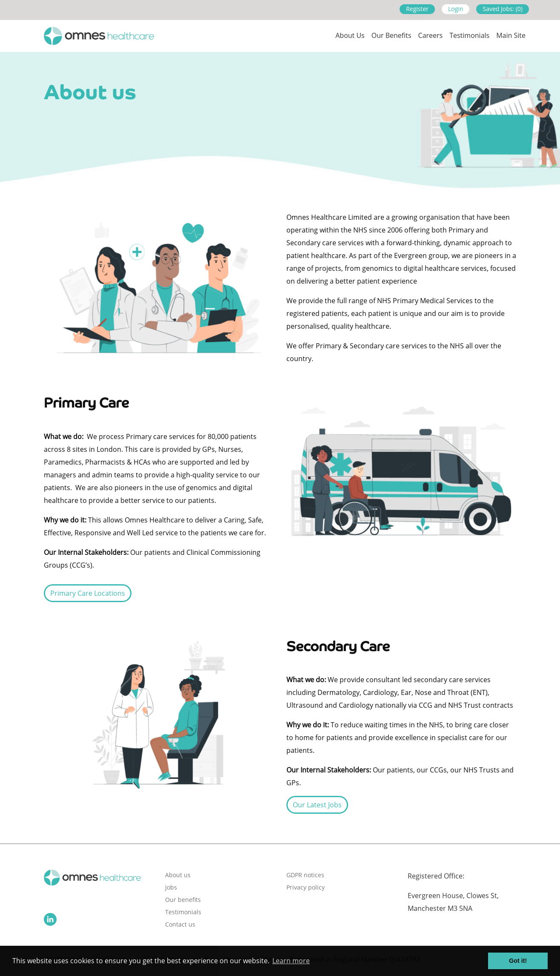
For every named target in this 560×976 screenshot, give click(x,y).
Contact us (180, 924)
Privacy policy (306, 887)
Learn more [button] (291, 961)
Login (456, 9)
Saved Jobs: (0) (503, 9)
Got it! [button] (518, 961)
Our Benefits (391, 35)
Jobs (171, 887)
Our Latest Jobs (317, 805)
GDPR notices (305, 875)
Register (417, 9)
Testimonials (469, 35)
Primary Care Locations (88, 593)
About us (350, 35)
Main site (511, 35)
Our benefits (183, 900)
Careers (431, 35)
